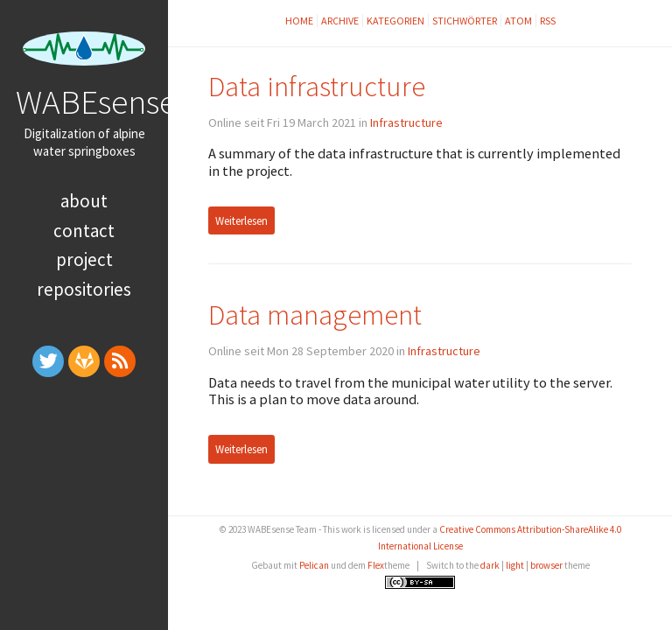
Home (299, 21)
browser (546, 565)
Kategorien (395, 21)
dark (490, 565)
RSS (548, 21)
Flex (376, 565)
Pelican (314, 565)
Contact (84, 231)
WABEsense (96, 101)
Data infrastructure (317, 86)
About (84, 201)
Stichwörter (465, 21)
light (515, 565)
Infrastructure (406, 122)
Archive (340, 21)
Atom (518, 21)
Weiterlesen (241, 221)
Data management (315, 315)
